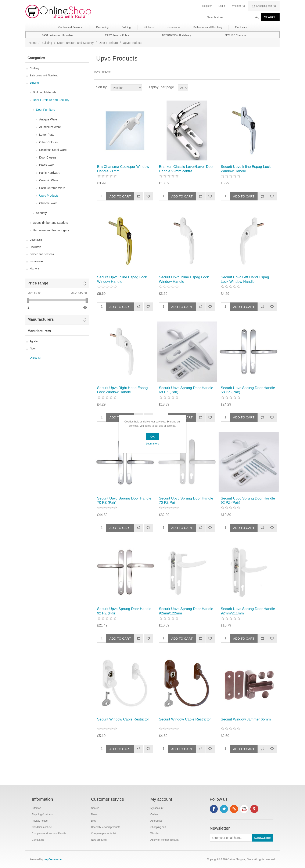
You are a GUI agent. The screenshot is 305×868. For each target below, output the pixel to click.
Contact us (38, 840)
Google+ (254, 809)
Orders (154, 814)
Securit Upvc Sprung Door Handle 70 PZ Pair (186, 500)
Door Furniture (108, 43)
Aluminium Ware (50, 127)
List (276, 87)
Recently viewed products (106, 827)
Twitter (224, 809)
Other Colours (48, 142)
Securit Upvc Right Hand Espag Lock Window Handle (122, 390)
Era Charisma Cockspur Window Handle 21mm (123, 169)
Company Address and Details (49, 834)
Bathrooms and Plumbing (44, 76)
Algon (33, 349)
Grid (268, 87)
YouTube (244, 809)
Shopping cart (158, 827)
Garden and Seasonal (42, 254)
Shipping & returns (42, 814)
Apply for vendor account (164, 840)
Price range (38, 283)
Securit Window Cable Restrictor (123, 719)
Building (47, 43)
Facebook (214, 809)
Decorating (36, 240)
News (94, 814)
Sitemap (36, 808)
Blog (94, 821)
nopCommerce (53, 859)
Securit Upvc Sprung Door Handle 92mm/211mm (248, 611)
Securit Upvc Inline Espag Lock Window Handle (246, 169)
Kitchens (35, 269)
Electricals (35, 247)
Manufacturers (41, 319)
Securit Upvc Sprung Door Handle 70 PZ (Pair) (124, 500)
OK (152, 437)
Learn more (152, 444)
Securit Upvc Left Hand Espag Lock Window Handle (245, 279)
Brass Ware (47, 165)
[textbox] (234, 17)
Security (41, 213)
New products (99, 840)
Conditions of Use (42, 827)
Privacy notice (40, 821)
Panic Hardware (50, 173)
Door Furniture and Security (75, 43)
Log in (222, 6)
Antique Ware (48, 119)
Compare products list (103, 834)
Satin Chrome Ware (52, 188)
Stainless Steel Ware (53, 150)
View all (35, 358)
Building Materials (45, 92)
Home (33, 43)
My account (157, 808)
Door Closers (48, 157)
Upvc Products (49, 196)
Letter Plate (47, 135)
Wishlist (155, 834)
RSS (234, 809)
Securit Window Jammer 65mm (246, 719)
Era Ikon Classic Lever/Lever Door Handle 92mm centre (186, 169)
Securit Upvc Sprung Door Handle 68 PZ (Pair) (186, 390)
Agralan (34, 341)
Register (207, 6)
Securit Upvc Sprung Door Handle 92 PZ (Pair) (248, 500)
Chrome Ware (48, 203)
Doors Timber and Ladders (50, 223)
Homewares (36, 261)
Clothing (34, 68)
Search (95, 808)
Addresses (156, 821)
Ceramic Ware (49, 180)
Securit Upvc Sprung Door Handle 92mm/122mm (186, 611)
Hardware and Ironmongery (51, 230)
